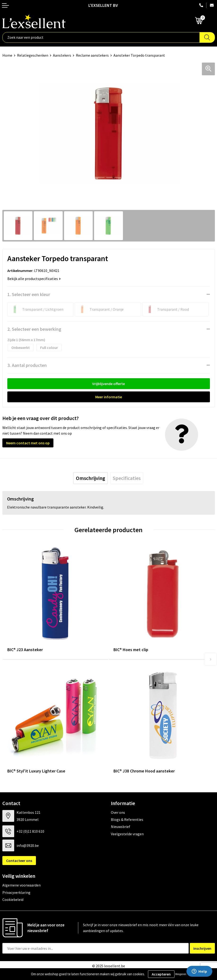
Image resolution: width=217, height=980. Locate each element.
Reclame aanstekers (92, 55)
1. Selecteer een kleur (29, 294)
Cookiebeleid (13, 899)
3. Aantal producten (27, 365)
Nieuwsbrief (121, 827)
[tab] (91, 478)
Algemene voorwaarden (22, 885)
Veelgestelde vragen (127, 834)
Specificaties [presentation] (127, 478)
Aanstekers (62, 55)
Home (7, 55)
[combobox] (101, 37)
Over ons (118, 812)
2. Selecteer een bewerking (34, 329)
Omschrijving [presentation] (91, 478)
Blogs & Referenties (127, 819)
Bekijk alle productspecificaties (34, 279)
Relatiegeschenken (33, 55)
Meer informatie (109, 397)
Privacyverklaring (16, 892)
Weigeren (181, 974)
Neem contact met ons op (28, 443)
